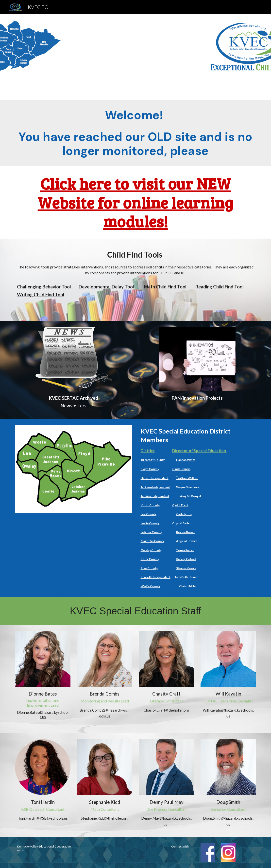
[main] (136, 133)
